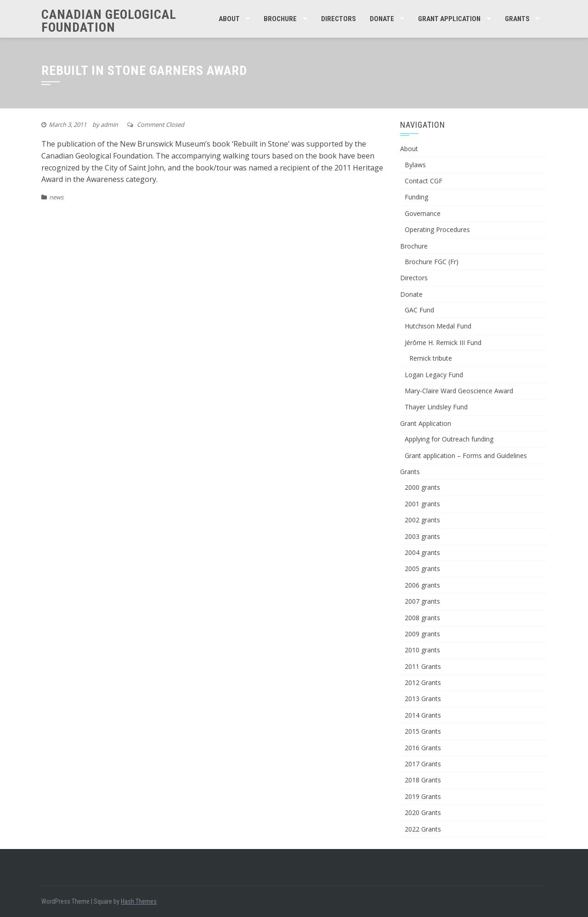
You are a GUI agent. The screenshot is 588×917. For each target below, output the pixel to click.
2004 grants (422, 552)
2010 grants (422, 650)
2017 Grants (423, 764)
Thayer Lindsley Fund (436, 407)
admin (109, 125)
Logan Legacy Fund (434, 375)
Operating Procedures (437, 229)
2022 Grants (423, 829)
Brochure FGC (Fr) (432, 262)
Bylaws (415, 165)
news (56, 197)
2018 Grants (423, 780)
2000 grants (422, 487)
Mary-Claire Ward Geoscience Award (459, 391)
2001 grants (422, 504)
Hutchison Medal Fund (438, 326)
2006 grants (422, 585)
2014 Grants (423, 715)
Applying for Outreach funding (449, 439)
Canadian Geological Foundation (109, 21)
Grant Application (449, 19)
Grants (517, 19)
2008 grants (422, 618)
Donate (382, 19)
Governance (423, 213)
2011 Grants (423, 666)
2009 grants (422, 634)
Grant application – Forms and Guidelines (466, 456)
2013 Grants (423, 699)
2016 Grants (423, 748)
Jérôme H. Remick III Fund (443, 342)
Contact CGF (424, 181)
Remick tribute (431, 358)
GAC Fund (419, 310)
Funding (416, 197)
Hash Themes (139, 901)
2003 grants (422, 536)
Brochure (280, 19)
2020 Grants (423, 812)
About (229, 19)
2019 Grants (423, 796)
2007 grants (422, 601)
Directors (339, 19)
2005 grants (422, 569)
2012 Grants (423, 682)
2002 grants (422, 520)
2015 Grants (423, 731)
